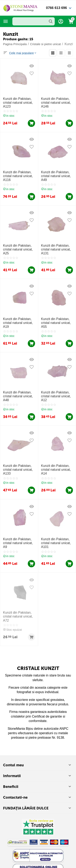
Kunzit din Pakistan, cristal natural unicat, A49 (56, 176)
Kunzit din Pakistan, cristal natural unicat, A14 (56, 470)
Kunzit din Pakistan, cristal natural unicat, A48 (18, 396)
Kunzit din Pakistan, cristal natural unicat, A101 (56, 543)
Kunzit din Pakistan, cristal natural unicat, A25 (18, 249)
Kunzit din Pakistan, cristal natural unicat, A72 (18, 616)
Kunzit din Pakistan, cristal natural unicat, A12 (56, 396)
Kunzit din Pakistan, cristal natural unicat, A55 (56, 323)
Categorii (6, 21)
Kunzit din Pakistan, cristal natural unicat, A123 (18, 103)
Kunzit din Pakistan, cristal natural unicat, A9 (18, 543)
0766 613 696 (56, 8)
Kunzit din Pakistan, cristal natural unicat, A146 (56, 103)
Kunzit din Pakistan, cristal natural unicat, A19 (18, 323)
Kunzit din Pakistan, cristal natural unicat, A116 (18, 176)
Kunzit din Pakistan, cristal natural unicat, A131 (56, 249)
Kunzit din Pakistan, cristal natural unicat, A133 (18, 470)
